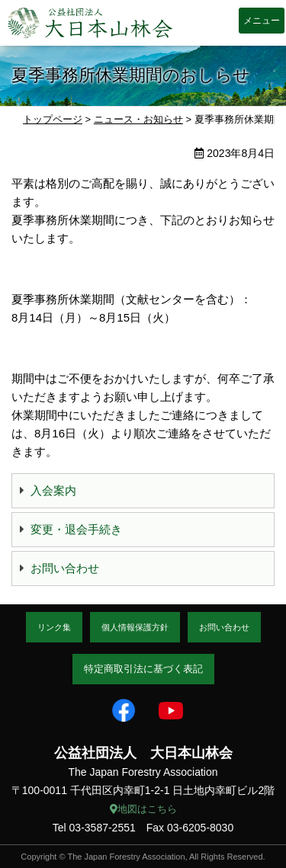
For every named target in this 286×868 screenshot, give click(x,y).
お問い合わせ (65, 568)
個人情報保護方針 (135, 627)
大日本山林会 (90, 23)
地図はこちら (143, 809)
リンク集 (54, 627)
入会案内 (53, 490)
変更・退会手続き (76, 529)
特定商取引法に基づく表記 (143, 669)
